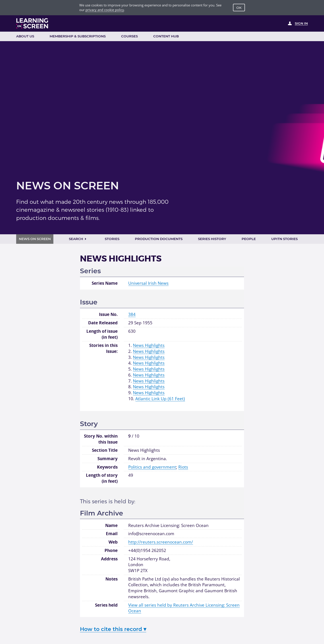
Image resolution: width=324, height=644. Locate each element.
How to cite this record (113, 629)
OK (239, 8)
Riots (183, 467)
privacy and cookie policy (105, 10)
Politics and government (152, 467)
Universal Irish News (148, 283)
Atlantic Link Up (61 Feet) (160, 399)
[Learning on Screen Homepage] (32, 23)
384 (132, 314)
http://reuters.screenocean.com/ (161, 542)
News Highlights (149, 345)
